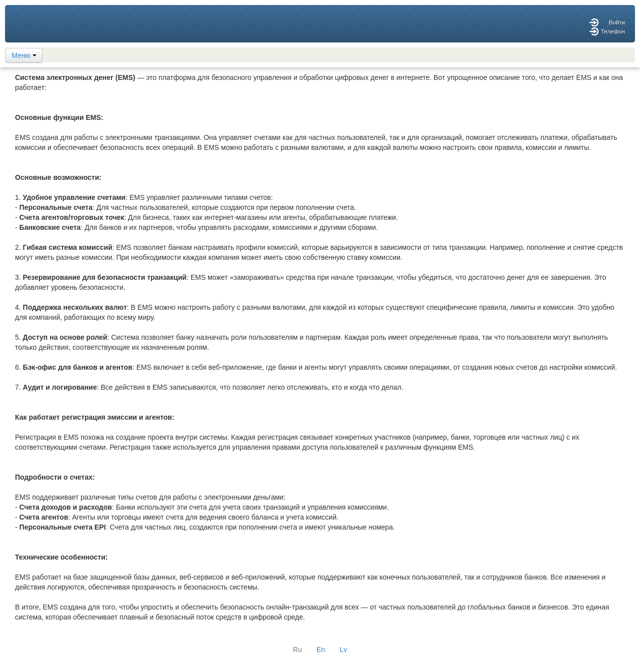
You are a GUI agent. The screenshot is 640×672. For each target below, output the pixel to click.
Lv (343, 650)
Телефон (613, 31)
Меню (24, 55)
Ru (297, 650)
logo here (34, 24)
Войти (617, 22)
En (321, 650)
